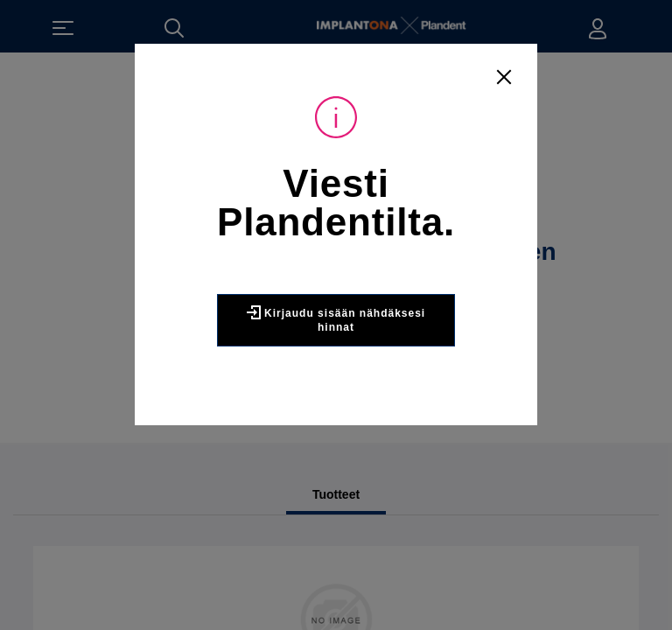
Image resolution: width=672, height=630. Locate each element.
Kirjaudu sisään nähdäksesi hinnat (336, 319)
